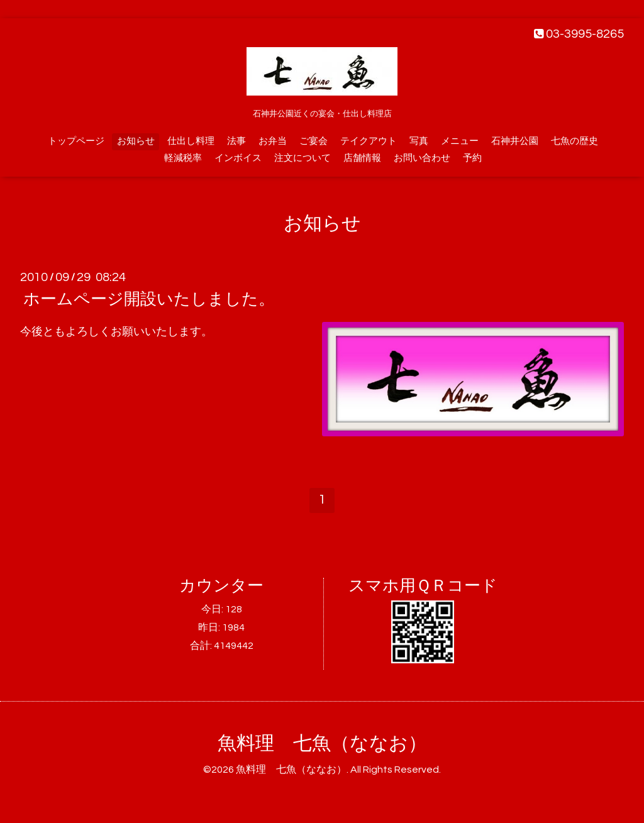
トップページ (76, 141)
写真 (419, 141)
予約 (472, 158)
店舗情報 (362, 158)
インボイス (238, 158)
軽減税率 (183, 158)
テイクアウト (369, 141)
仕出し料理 (191, 141)
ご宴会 (314, 141)
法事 (236, 141)
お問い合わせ (422, 158)
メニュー (460, 141)
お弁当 (273, 141)
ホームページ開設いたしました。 (149, 299)
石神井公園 (515, 141)
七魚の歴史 (575, 141)
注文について (303, 158)
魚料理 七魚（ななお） (322, 743)
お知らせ (136, 141)
